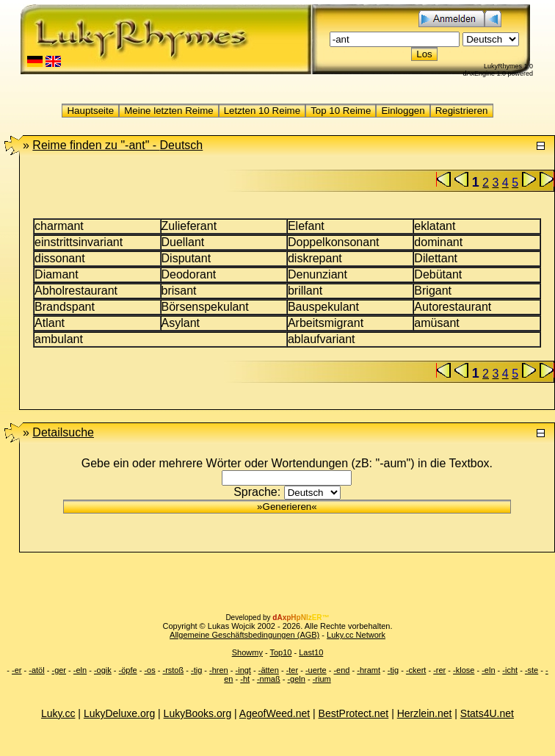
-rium (322, 679)
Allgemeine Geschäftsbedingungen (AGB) (244, 635)
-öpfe (128, 670)
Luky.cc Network (356, 635)
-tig (196, 670)
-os (149, 670)
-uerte (316, 670)
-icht (510, 670)
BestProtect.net (354, 713)
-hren (219, 670)
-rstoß (173, 670)
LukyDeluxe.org (119, 713)
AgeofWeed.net (275, 713)
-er (17, 670)
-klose (464, 670)
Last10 (311, 652)
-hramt (369, 670)
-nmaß (269, 679)
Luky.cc (58, 713)
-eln (80, 670)
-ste (532, 670)
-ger (59, 670)
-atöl (36, 670)
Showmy (247, 652)
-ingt (243, 670)
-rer (439, 670)
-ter (293, 670)
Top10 (280, 652)
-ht (245, 679)
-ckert (416, 670)
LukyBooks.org (198, 713)
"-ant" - (117, 145)
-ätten (269, 670)
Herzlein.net (425, 713)
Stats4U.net (487, 713)
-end (341, 670)
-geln (296, 679)
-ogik (103, 670)
